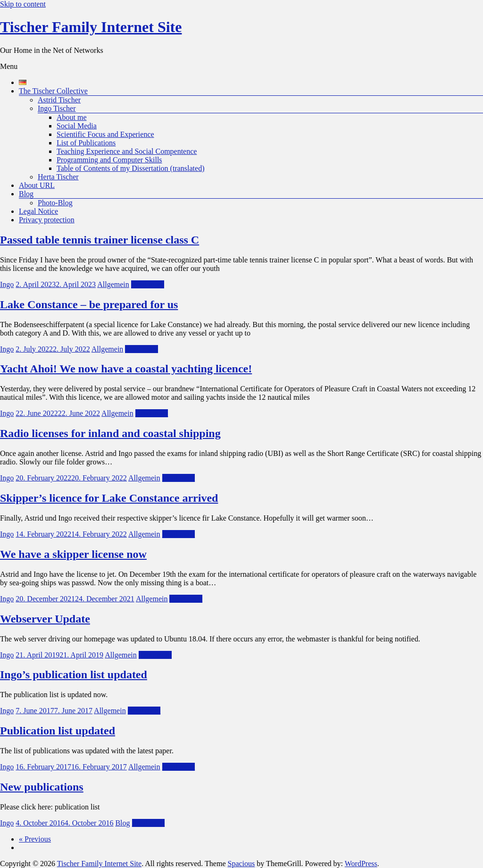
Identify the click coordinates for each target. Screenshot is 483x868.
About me (72, 117)
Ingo (7, 284)
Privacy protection (47, 220)
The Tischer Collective (53, 91)
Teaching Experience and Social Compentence (127, 151)
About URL (37, 185)
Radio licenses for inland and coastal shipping (110, 433)
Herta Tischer (58, 177)
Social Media (77, 126)
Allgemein (113, 284)
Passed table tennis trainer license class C (100, 240)
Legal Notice (38, 211)
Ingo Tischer (57, 108)
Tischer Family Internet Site (91, 27)
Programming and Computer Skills (109, 160)
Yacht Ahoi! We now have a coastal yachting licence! (126, 369)
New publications (42, 787)
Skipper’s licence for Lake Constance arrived (109, 498)
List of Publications (86, 143)
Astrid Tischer (59, 100)
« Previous (35, 839)
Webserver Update (45, 619)
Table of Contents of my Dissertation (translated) (130, 168)
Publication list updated (58, 731)
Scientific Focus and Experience (105, 134)
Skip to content (23, 4)
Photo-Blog (55, 203)
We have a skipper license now (73, 554)
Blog (26, 194)
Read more (148, 284)
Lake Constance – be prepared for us (89, 304)
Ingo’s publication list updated (74, 674)
